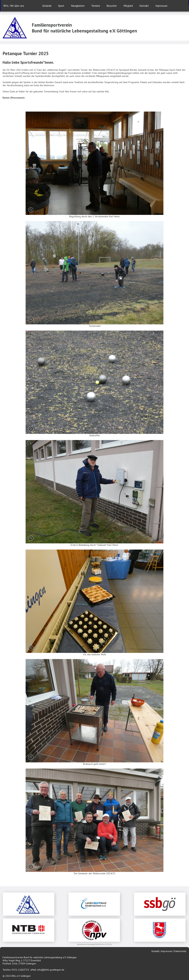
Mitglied (128, 6)
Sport (61, 6)
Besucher (112, 6)
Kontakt (144, 6)
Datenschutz (180, 951)
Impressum (161, 6)
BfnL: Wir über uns (14, 6)
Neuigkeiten (78, 6)
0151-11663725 (20, 970)
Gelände (47, 6)
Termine (96, 6)
